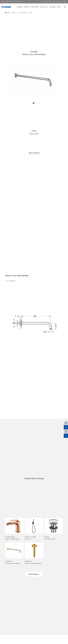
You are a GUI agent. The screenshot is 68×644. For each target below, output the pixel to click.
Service (59, 7)
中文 (65, 2)
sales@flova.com (7, 2)
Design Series (44, 7)
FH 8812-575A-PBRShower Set (30, 538)
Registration (51, 2)
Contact (60, 2)
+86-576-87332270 (19, 2)
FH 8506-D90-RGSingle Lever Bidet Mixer (12, 538)
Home (9, 13)
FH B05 (30, 13)
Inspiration (20, 7)
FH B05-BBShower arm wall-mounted (12, 562)
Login (44, 2)
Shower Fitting (23, 13)
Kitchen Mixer (35, 7)
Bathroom (27, 7)
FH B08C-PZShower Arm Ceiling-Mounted (33, 562)
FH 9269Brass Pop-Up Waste (50, 538)
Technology (52, 7)
